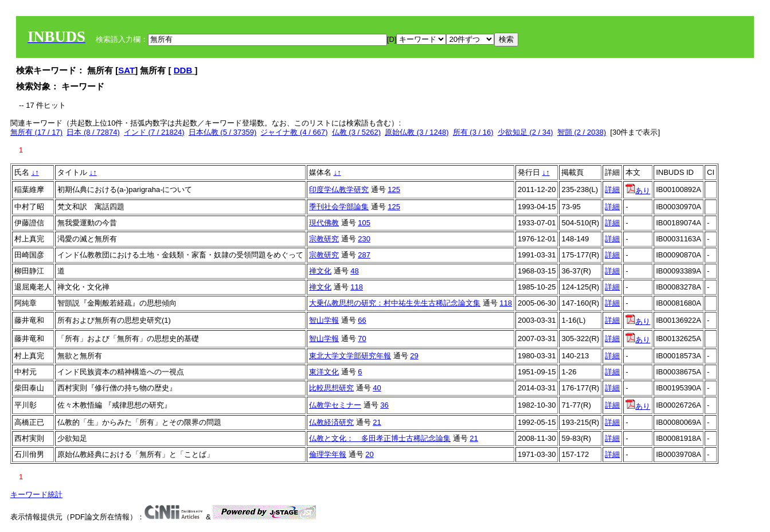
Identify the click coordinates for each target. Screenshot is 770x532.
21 (377, 422)
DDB (184, 70)
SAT (126, 70)
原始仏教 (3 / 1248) (417, 132)
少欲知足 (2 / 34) (525, 132)
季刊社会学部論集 (339, 207)
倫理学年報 (328, 454)
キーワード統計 (36, 494)
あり (638, 191)
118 (357, 287)
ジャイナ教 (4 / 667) (294, 132)
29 (414, 356)
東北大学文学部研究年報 (350, 356)
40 (377, 388)
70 (362, 339)
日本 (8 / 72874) (93, 132)
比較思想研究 (331, 388)
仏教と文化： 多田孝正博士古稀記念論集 (380, 438)
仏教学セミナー (335, 405)
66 (362, 320)
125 (394, 189)
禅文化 (320, 271)
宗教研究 (324, 239)
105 (364, 223)
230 (364, 239)
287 (364, 255)
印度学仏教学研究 (339, 189)
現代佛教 (324, 223)
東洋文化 (324, 372)
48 (354, 271)
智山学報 (324, 320)
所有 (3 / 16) (473, 132)
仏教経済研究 (331, 422)
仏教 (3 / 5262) (356, 132)
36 (384, 405)
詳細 (612, 189)
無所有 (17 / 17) (36, 132)
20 (369, 454)
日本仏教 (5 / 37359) (223, 132)
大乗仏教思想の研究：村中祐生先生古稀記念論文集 (395, 303)
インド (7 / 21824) (154, 132)
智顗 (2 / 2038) (582, 132)
